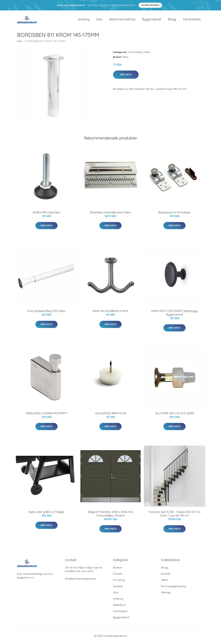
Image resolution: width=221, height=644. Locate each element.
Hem (20, 43)
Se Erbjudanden (150, 5)
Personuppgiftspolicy (174, 589)
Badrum (118, 570)
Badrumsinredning (122, 20)
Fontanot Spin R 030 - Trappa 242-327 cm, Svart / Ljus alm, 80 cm (175, 516)
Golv (99, 20)
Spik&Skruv (120, 607)
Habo (147, 54)
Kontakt (166, 576)
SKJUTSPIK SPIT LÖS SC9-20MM (175, 416)
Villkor (165, 582)
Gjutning (118, 589)
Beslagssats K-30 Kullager (175, 215)
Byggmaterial (152, 20)
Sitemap (166, 595)
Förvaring (119, 582)
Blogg (172, 20)
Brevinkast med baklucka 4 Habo (110, 215)
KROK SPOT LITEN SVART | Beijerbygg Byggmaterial (175, 315)
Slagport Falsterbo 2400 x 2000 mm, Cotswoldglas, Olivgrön (110, 516)
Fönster (118, 576)
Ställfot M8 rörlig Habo (46, 215)
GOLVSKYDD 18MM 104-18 (111, 416)
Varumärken (192, 20)
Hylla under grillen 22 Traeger (46, 514)
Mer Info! (126, 77)
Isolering (84, 20)
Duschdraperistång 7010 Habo (46, 313)
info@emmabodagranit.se (80, 581)
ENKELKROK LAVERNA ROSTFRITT (47, 416)
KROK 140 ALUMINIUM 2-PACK (110, 313)
